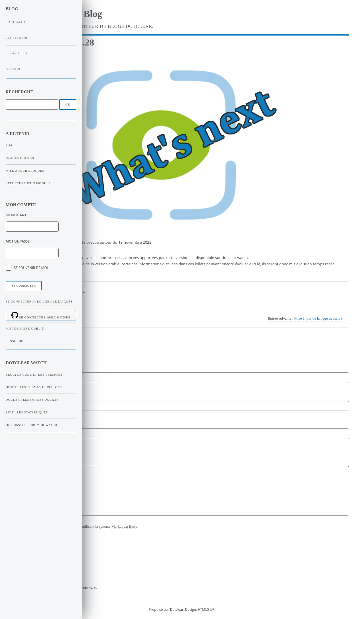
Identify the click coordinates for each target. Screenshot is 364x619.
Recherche (19, 92)
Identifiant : (17, 215)
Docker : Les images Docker (32, 399)
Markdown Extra (124, 526)
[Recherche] (32, 104)
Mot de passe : (19, 241)
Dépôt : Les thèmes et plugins (34, 387)
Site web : (23, 422)
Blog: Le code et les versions (34, 374)
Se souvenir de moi (31, 268)
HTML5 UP (206, 609)
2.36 (9, 145)
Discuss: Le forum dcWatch (32, 425)
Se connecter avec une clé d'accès (39, 301)
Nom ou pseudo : (30, 366)
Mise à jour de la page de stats (305, 318)
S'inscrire (15, 341)
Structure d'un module (28, 183)
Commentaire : (28, 450)
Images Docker (20, 158)
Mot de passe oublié (25, 328)
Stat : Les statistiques (27, 412)
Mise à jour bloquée (25, 171)
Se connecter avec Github (41, 315)
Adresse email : (28, 393)
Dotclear (177, 609)
